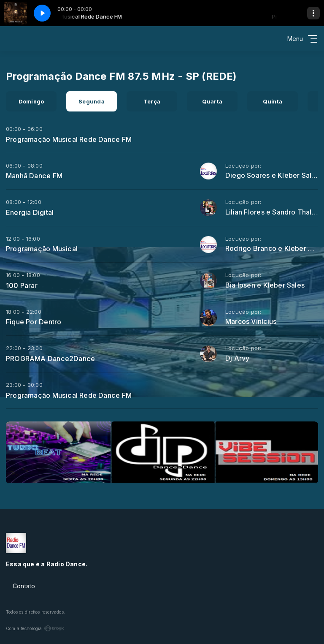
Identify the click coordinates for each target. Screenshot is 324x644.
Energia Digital (30, 212)
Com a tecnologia (35, 628)
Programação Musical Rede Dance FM (69, 139)
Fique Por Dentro (34, 322)
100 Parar (22, 285)
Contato (24, 586)
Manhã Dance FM (34, 176)
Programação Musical (42, 249)
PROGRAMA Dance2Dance (50, 359)
